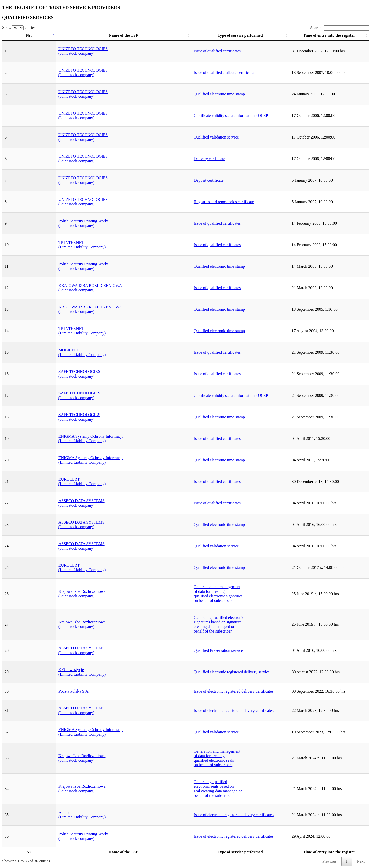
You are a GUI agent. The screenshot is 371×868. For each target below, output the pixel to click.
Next (361, 861)
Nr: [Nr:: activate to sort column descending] (17, 35)
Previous (329, 861)
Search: (340, 28)
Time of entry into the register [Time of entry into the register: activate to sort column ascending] (308, 35)
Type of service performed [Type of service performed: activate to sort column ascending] (191, 35)
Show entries (19, 27)
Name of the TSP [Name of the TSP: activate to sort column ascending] (84, 35)
